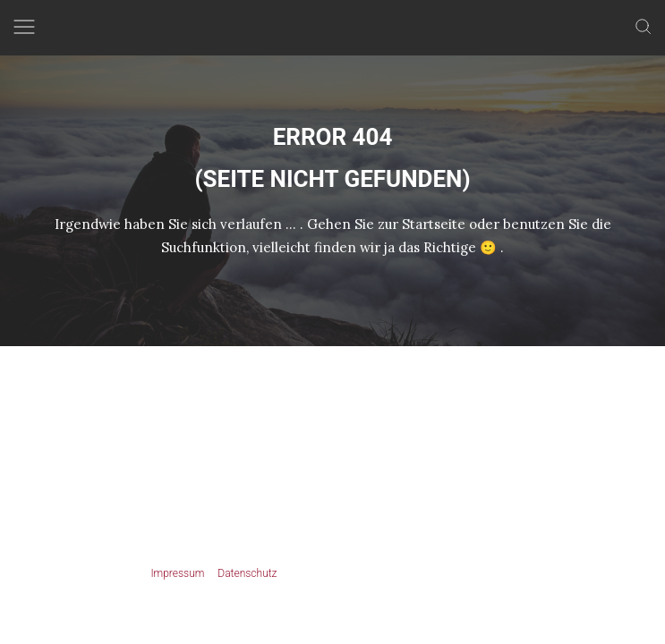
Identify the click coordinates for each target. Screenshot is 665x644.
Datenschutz (247, 573)
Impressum (177, 573)
